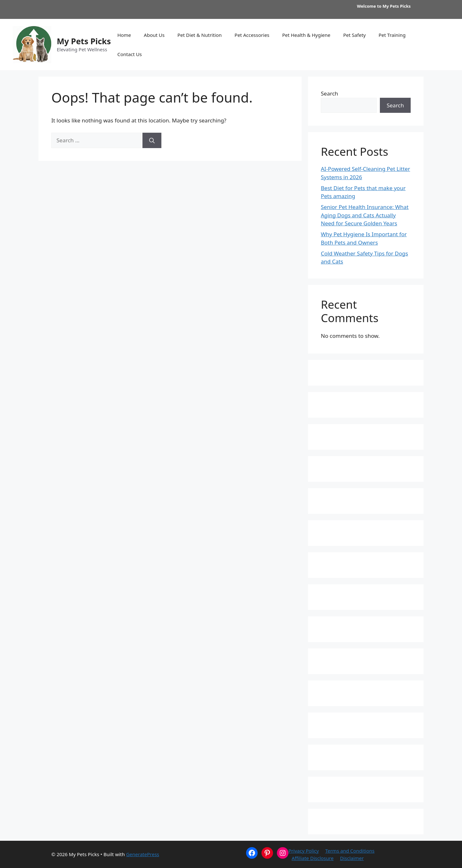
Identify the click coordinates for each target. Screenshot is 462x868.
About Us (154, 35)
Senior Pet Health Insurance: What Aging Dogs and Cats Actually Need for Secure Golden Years (365, 215)
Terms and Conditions (350, 851)
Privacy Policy (304, 851)
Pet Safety (355, 35)
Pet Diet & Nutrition (200, 35)
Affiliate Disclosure (313, 858)
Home (124, 35)
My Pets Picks (84, 41)
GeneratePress (143, 854)
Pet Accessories (252, 35)
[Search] (152, 140)
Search (329, 93)
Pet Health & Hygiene (306, 35)
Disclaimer (352, 858)
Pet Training (392, 35)
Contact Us (130, 54)
